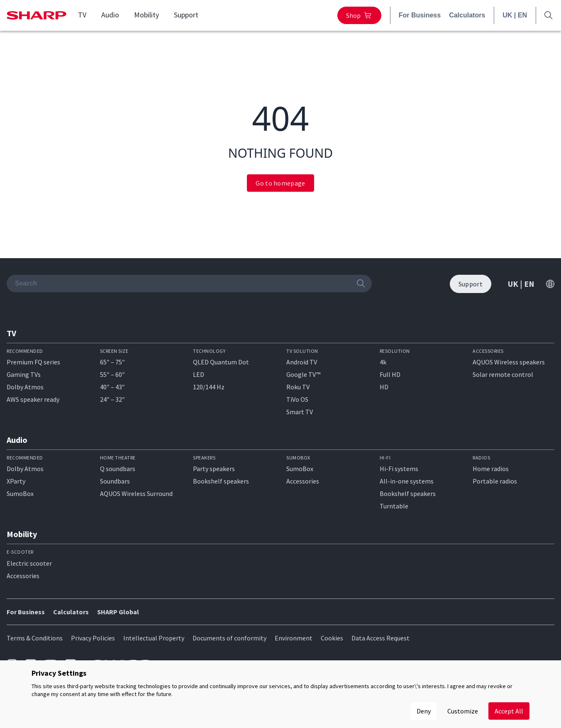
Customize (463, 711)
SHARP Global (118, 612)
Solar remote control (503, 374)
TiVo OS (297, 399)
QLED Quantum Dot (221, 362)
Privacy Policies (93, 638)
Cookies (332, 638)
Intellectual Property (154, 638)
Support (186, 15)
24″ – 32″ (112, 399)
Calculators (467, 15)
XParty (16, 481)
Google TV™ (303, 374)
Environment (294, 638)
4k (383, 362)
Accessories (303, 481)
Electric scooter (29, 563)
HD (384, 387)
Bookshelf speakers (221, 481)
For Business (420, 15)
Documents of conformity (229, 638)
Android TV (302, 362)
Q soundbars (118, 469)
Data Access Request (381, 638)
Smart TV (300, 412)
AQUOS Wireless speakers (509, 362)
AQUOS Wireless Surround (136, 493)
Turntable (394, 506)
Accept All (509, 711)
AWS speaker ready (33, 399)
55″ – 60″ (112, 374)
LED (199, 374)
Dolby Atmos (25, 387)
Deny (424, 711)
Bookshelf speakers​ (408, 493)
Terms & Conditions (35, 638)
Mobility (146, 15)
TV (82, 15)
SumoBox (20, 493)
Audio (110, 15)
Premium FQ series (33, 362)
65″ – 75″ (112, 362)
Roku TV (298, 387)
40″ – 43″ (112, 387)
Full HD (390, 374)
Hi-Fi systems (399, 469)
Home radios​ (491, 469)
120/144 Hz (209, 387)
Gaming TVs (24, 374)
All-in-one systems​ (407, 481)
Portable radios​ (495, 481)
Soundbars (115, 481)
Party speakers (214, 469)
